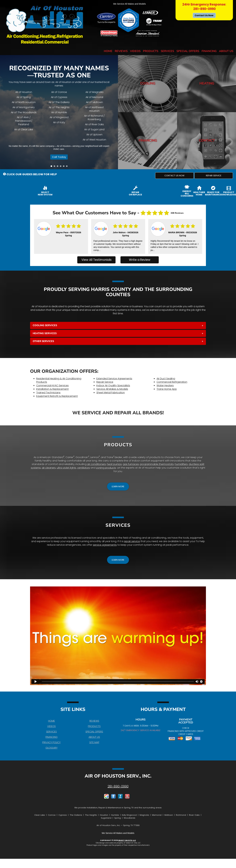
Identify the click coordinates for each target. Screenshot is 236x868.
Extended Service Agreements (114, 379)
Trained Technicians (48, 393)
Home (108, 51)
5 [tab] (64, 167)
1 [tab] (52, 167)
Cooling (148, 84)
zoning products (106, 468)
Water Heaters (165, 385)
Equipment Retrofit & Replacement (57, 396)
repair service (132, 541)
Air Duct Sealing (166, 379)
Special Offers (188, 51)
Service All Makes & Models (112, 389)
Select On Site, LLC (127, 840)
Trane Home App (167, 389)
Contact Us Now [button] (204, 15)
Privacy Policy (51, 742)
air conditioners (96, 464)
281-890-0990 (118, 786)
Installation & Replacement (52, 389)
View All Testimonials (96, 260)
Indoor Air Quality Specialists (113, 385)
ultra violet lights (66, 468)
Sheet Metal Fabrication (111, 393)
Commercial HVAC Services (52, 385)
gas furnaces (131, 464)
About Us (226, 51)
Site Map (94, 742)
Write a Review (140, 260)
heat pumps (114, 464)
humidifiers (181, 464)
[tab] (118, 325)
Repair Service (105, 382)
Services (167, 51)
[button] (174, 176)
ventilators (84, 468)
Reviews (121, 51)
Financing (209, 51)
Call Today (58, 158)
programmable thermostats (157, 464)
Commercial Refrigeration (172, 382)
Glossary (52, 748)
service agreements (105, 545)
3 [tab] (58, 167)
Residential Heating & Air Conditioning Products (59, 380)
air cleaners (49, 468)
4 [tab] (61, 167)
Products (151, 51)
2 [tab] (55, 167)
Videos (135, 51)
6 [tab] (68, 167)
